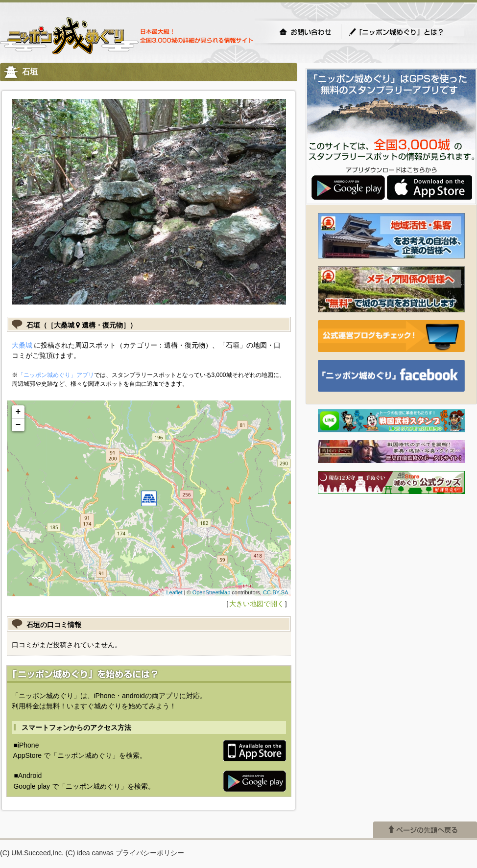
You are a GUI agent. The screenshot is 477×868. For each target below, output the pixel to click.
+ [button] (18, 412)
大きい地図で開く (257, 604)
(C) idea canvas (90, 853)
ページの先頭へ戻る (425, 830)
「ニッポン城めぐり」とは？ (406, 32)
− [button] (18, 425)
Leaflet (174, 592)
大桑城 (22, 345)
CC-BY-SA (276, 592)
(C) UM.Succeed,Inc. (32, 853)
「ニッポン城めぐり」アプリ (56, 375)
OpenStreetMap (212, 592)
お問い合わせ (305, 32)
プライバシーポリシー (150, 853)
